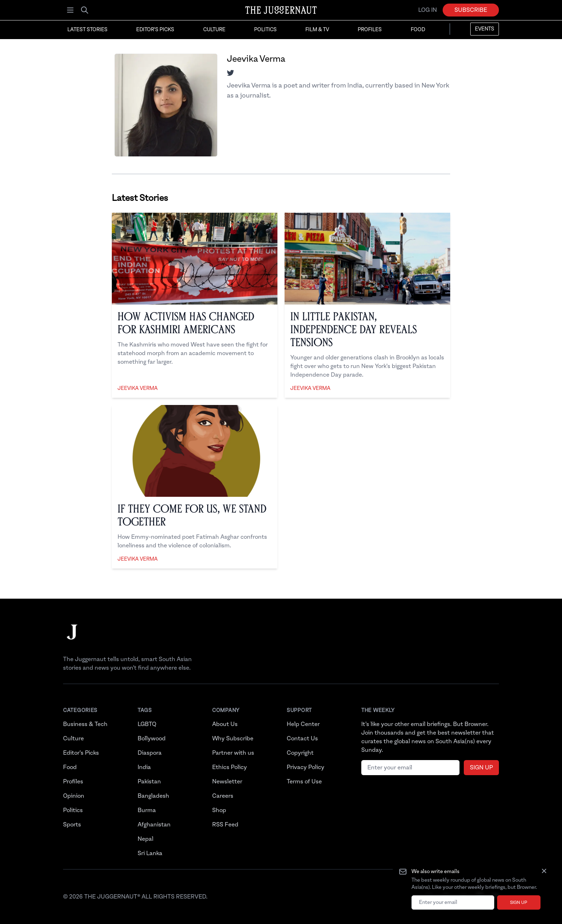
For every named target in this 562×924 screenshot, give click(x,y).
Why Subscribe (233, 739)
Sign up (519, 902)
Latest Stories (87, 30)
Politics (265, 30)
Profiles (370, 30)
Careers (223, 796)
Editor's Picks (155, 30)
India (144, 767)
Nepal (146, 839)
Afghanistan (154, 825)
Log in (428, 10)
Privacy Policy (306, 767)
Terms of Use (304, 782)
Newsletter (227, 782)
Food (418, 30)
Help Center (303, 724)
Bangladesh (153, 796)
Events (485, 29)
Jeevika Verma (138, 388)
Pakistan (149, 782)
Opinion (74, 796)
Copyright (300, 753)
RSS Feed (225, 825)
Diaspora (150, 753)
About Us (225, 724)
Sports (72, 825)
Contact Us (302, 739)
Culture (214, 30)
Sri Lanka (150, 853)
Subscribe (471, 10)
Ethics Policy (230, 767)
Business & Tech (85, 724)
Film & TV (317, 30)
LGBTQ (147, 724)
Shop (219, 810)
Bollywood (152, 739)
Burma (147, 810)
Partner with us (233, 753)
